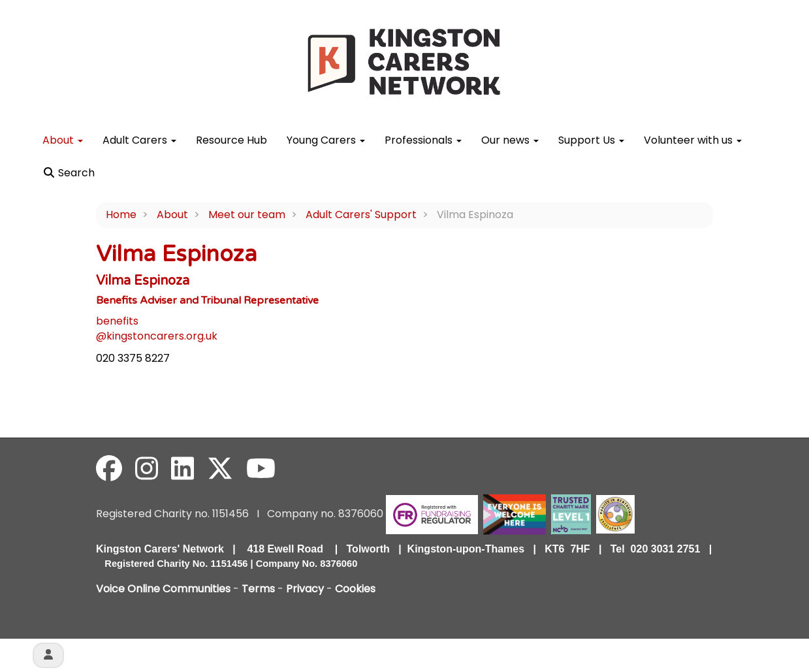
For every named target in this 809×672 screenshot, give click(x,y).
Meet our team (247, 215)
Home (121, 215)
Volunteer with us (693, 140)
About (63, 140)
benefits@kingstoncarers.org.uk (157, 328)
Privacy (305, 589)
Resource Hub (231, 140)
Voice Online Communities (163, 589)
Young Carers (326, 140)
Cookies (355, 589)
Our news (510, 140)
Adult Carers (139, 140)
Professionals (423, 140)
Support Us (591, 140)
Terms (258, 589)
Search (69, 173)
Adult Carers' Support (361, 215)
